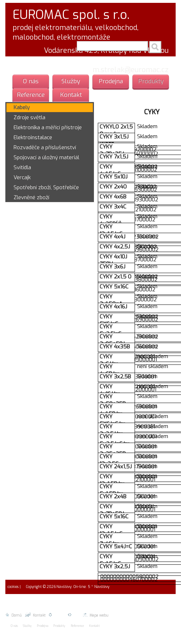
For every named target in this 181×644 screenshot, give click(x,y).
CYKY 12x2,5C (109, 460)
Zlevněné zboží (31, 197)
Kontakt (71, 95)
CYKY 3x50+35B (113, 400)
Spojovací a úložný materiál (46, 157)
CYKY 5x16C (114, 287)
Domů (14, 615)
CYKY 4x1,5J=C (110, 170)
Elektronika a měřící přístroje (48, 127)
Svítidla (22, 167)
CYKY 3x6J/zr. (109, 360)
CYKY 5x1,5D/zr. (112, 490)
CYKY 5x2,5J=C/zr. (115, 440)
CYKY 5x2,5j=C (110, 330)
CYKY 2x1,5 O (115, 277)
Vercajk (22, 177)
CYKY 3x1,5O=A (111, 300)
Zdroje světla (29, 117)
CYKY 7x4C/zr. (109, 540)
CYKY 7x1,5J (114, 157)
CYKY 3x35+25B (113, 450)
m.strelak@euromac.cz (130, 70)
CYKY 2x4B (113, 497)
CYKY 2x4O (113, 187)
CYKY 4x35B (115, 347)
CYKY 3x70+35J (112, 150)
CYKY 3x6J (112, 267)
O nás (31, 81)
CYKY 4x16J (113, 307)
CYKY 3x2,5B (115, 377)
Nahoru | (58, 615)
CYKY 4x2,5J (115, 247)
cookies (12, 587)
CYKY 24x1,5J (116, 467)
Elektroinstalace (33, 137)
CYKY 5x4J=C (116, 547)
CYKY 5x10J (114, 177)
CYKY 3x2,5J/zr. (111, 430)
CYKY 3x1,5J (114, 137)
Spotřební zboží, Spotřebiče (46, 187)
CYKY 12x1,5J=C (111, 230)
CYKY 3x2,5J (115, 567)
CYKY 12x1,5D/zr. (112, 480)
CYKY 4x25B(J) (110, 220)
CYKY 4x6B (113, 197)
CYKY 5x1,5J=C (110, 560)
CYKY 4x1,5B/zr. (111, 410)
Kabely (22, 107)
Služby (71, 81)
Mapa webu (95, 615)
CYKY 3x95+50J (112, 340)
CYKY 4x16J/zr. (110, 390)
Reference (31, 95)
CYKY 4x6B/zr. (110, 370)
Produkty (151, 81)
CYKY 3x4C (113, 207)
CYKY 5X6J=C (109, 320)
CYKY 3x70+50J (112, 510)
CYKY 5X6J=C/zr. (113, 420)
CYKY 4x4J (112, 237)
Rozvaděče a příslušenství (45, 147)
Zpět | (75, 615)
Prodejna (111, 81)
